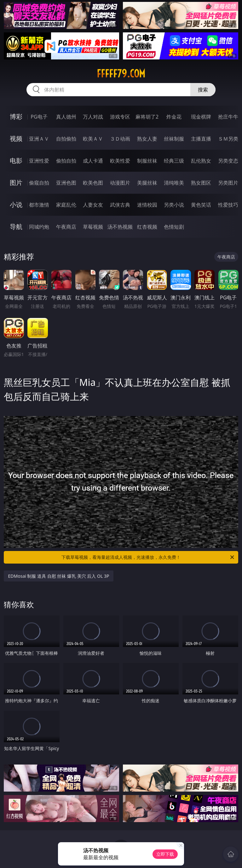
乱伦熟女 (201, 161)
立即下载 (165, 854)
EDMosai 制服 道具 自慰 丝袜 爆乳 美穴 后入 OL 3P (59, 576)
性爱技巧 (228, 205)
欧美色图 (93, 183)
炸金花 (174, 117)
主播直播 (201, 139)
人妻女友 (93, 205)
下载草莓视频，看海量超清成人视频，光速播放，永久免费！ (148, 557)
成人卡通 (93, 161)
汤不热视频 (120, 227)
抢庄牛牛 (228, 117)
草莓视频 (93, 227)
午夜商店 (66, 227)
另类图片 (228, 183)
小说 (16, 205)
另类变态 (228, 161)
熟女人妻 (147, 139)
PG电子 (39, 117)
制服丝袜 (147, 161)
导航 (16, 227)
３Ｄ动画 (120, 139)
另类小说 (174, 205)
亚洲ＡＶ (39, 139)
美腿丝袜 (147, 183)
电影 (16, 161)
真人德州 (66, 117)
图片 (16, 183)
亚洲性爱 (39, 161)
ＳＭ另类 (228, 139)
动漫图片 (120, 183)
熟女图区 (201, 183)
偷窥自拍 (39, 183)
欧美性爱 (120, 161)
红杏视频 (147, 227)
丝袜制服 (174, 139)
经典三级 (174, 161)
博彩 (16, 117)
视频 (16, 139)
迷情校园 (147, 205)
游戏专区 (120, 117)
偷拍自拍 (66, 161)
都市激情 (39, 205)
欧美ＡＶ (93, 139)
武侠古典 (120, 205)
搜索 (203, 90)
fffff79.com (121, 74)
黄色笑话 (201, 205)
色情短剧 (174, 227)
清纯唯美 (174, 183)
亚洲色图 (66, 183)
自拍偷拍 (66, 139)
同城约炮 (39, 227)
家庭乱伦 (66, 205)
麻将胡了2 (147, 117)
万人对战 (93, 117)
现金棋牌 (201, 117)
